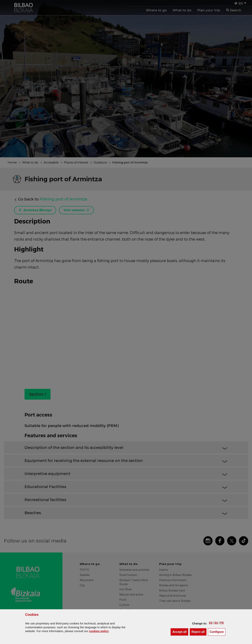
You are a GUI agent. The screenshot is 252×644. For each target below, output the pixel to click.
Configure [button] (218, 632)
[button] (211, 623)
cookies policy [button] (99, 631)
